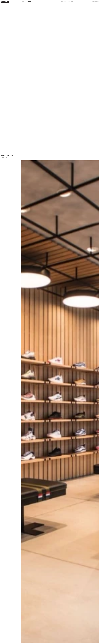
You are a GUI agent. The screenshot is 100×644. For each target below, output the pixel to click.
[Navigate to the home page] (5, 2)
